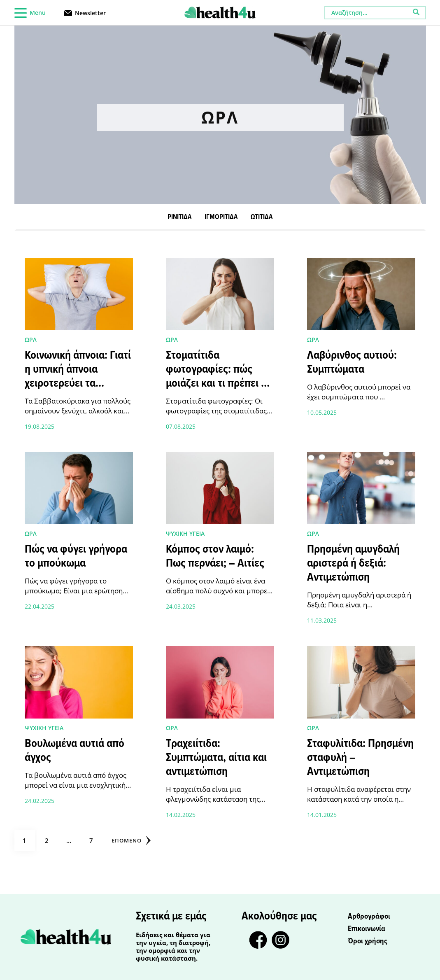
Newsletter (90, 13)
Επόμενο (131, 840)
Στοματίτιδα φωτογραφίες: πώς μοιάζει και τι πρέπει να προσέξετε (219, 377)
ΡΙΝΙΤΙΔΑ (179, 217)
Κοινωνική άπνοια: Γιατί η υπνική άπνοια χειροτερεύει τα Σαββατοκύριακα (78, 377)
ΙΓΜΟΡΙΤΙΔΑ (221, 217)
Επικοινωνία (367, 929)
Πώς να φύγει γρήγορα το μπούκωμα (76, 557)
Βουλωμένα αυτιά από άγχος (74, 751)
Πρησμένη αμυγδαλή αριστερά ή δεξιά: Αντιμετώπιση (353, 564)
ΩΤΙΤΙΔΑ (262, 217)
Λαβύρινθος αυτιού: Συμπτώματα (352, 363)
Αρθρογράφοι (369, 917)
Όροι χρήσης (368, 941)
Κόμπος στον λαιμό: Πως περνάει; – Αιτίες (215, 557)
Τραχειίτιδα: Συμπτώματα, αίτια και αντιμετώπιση (216, 758)
